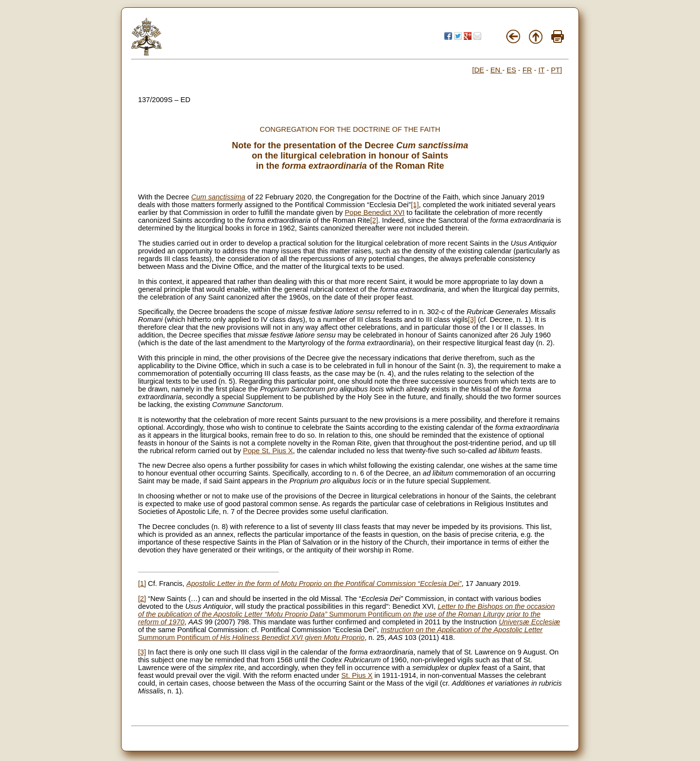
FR (527, 70)
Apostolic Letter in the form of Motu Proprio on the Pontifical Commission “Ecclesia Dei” (324, 584)
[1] (415, 205)
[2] (374, 220)
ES (511, 70)
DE (479, 70)
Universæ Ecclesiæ (529, 622)
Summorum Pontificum (346, 614)
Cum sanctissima (218, 197)
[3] (472, 319)
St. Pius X (357, 675)
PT (555, 70)
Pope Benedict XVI (375, 212)
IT (541, 70)
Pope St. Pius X (268, 451)
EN (496, 70)
